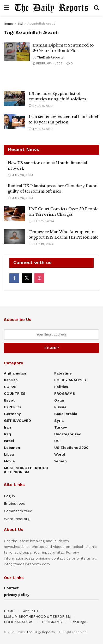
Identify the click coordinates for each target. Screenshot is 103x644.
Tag (20, 24)
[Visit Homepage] (51, 8)
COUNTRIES (15, 393)
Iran (7, 427)
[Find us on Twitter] (27, 278)
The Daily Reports (41, 632)
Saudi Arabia (66, 414)
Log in (9, 496)
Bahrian (11, 380)
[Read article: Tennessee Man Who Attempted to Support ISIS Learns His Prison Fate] (14, 237)
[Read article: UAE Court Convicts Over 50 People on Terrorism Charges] (14, 214)
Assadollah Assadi (42, 24)
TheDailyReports (50, 57)
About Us (31, 611)
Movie (9, 461)
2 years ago (41, 106)
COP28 (10, 387)
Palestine (63, 373)
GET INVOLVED (17, 420)
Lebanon (12, 448)
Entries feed (15, 503)
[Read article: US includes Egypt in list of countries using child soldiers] (14, 98)
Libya (9, 454)
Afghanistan (15, 373)
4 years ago (41, 129)
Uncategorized (68, 434)
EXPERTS (12, 407)
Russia (60, 407)
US (57, 441)
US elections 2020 (71, 448)
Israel (9, 441)
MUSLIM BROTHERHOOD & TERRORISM (26, 470)
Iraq (7, 434)
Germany (12, 414)
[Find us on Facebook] (14, 278)
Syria (59, 420)
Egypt (9, 400)
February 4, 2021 (48, 63)
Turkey (61, 427)
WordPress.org (17, 519)
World (60, 454)
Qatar (59, 400)
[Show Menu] (6, 8)
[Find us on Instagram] (39, 278)
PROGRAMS (65, 393)
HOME (9, 611)
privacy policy (17, 595)
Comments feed (18, 511)
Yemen (60, 461)
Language (78, 622)
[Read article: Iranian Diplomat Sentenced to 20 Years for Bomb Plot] (17, 52)
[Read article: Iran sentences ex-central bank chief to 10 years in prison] (14, 121)
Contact (11, 588)
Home (8, 24)
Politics (61, 387)
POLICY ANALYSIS (70, 380)
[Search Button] (96, 8)
